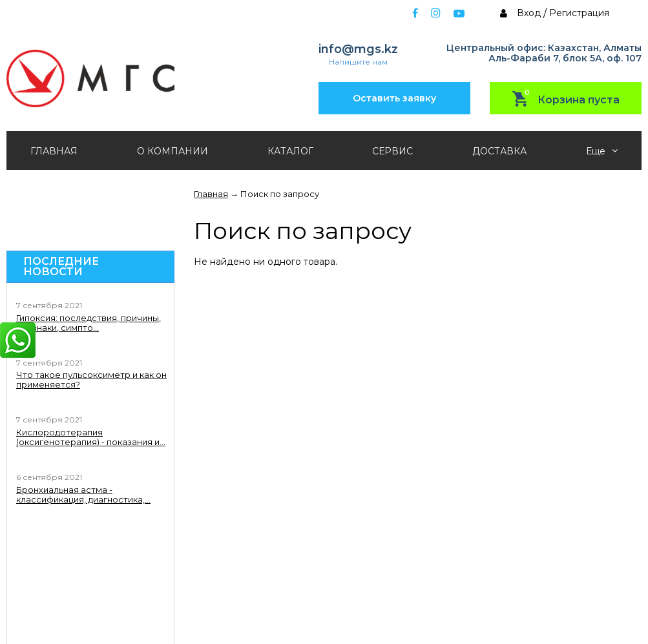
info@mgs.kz (358, 49)
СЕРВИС (392, 151)
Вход (529, 13)
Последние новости (61, 267)
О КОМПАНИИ (172, 151)
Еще (602, 151)
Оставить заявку (394, 98)
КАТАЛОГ (290, 151)
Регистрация (579, 13)
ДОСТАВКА (499, 151)
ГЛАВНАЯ (54, 151)
